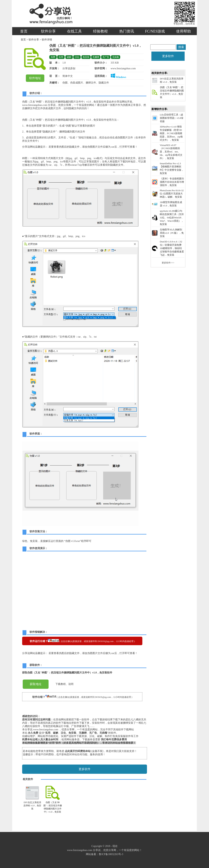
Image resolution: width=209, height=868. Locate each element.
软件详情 (47, 40)
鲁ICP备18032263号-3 (111, 854)
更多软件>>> (168, 263)
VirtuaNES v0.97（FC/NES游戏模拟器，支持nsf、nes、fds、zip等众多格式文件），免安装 (171, 152)
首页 (24, 31)
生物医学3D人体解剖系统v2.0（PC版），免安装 (172, 233)
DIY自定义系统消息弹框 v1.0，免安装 (32, 806)
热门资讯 (127, 31)
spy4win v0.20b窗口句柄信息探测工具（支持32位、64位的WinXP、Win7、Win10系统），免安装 (172, 218)
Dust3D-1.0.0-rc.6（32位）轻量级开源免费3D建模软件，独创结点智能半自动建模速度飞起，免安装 (172, 248)
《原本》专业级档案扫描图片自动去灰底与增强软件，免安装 (172, 182)
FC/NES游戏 (155, 31)
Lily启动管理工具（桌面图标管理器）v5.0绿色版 (172, 118)
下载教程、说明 (64, 684)
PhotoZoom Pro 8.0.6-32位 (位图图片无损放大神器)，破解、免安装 (172, 194)
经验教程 (100, 31)
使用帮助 (184, 31)
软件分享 (48, 31)
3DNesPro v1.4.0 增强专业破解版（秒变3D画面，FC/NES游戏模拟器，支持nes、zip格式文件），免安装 (171, 133)
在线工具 (74, 31)
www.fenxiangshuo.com (123, 68)
